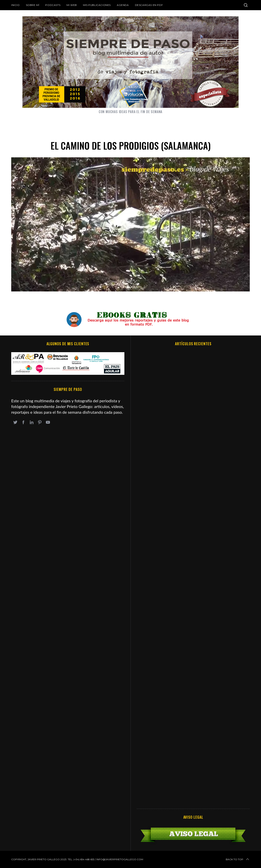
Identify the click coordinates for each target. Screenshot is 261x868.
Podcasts (53, 5)
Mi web (72, 5)
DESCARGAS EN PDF (149, 5)
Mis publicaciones (97, 5)
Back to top (238, 859)
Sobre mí (33, 5)
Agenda (123, 5)
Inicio (15, 5)
